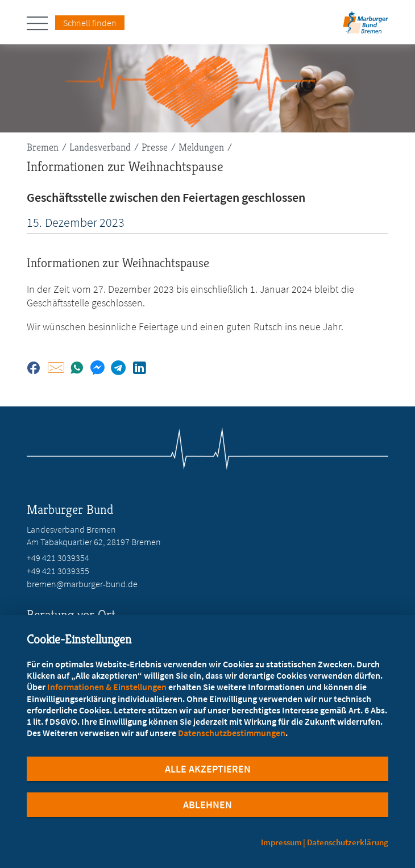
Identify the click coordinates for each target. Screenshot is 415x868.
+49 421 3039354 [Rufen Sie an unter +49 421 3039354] (58, 558)
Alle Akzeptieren (208, 769)
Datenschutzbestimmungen (232, 733)
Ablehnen (208, 805)
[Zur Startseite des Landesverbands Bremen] (366, 26)
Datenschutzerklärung (348, 842)
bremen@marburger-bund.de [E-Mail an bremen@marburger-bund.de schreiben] (82, 584)
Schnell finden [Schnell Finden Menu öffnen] (90, 23)
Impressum (281, 842)
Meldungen (201, 147)
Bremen (43, 147)
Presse (155, 147)
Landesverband (100, 147)
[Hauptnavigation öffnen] (41, 23)
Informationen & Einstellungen (107, 687)
